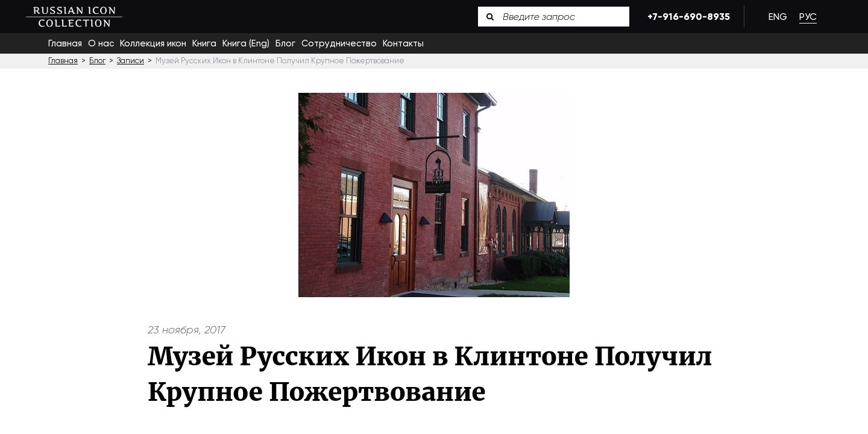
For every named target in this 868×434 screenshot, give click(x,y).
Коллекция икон (153, 43)
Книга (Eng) (246, 43)
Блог (285, 43)
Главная (65, 43)
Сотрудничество (339, 43)
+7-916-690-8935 (687, 17)
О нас (101, 43)
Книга (204, 43)
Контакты (403, 43)
